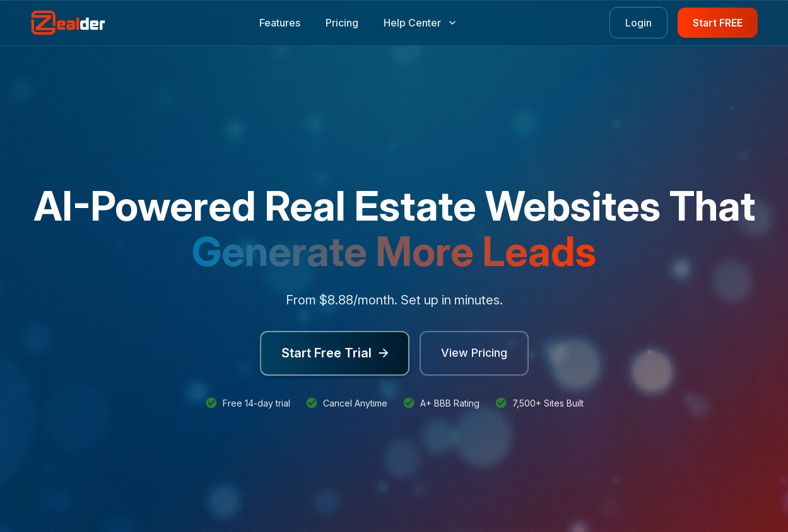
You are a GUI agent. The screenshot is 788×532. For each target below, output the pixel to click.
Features (280, 23)
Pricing (342, 23)
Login (638, 23)
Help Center (420, 23)
